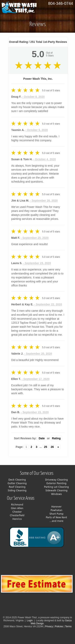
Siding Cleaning (17, 491)
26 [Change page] (52, 447)
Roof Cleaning (17, 487)
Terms (68, 626)
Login (30, 620)
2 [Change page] (31, 447)
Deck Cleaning (17, 480)
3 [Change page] (37, 447)
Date (42, 438)
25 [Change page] (46, 447)
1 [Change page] (26, 447)
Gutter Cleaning (17, 483)
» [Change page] (58, 447)
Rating (56, 438)
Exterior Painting (56, 483)
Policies (59, 626)
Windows (56, 494)
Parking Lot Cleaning (56, 487)
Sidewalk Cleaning (56, 491)
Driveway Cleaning (56, 480)
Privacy (49, 626)
